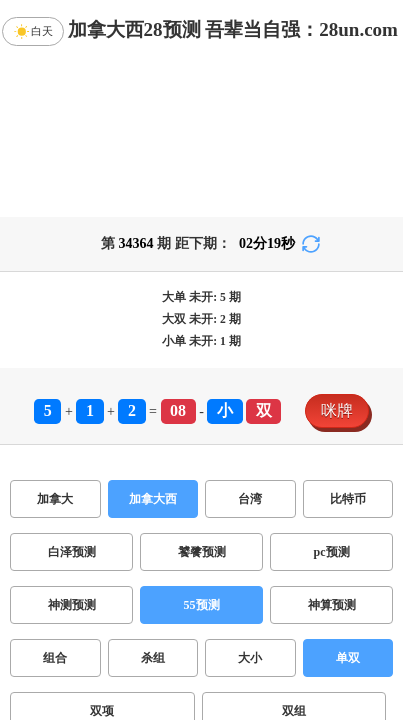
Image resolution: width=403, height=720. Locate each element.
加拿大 (55, 499)
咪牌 (337, 410)
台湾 (250, 499)
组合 (55, 658)
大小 (250, 658)
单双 (348, 658)
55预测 (202, 605)
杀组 (153, 658)
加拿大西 (153, 499)
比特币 (348, 499)
